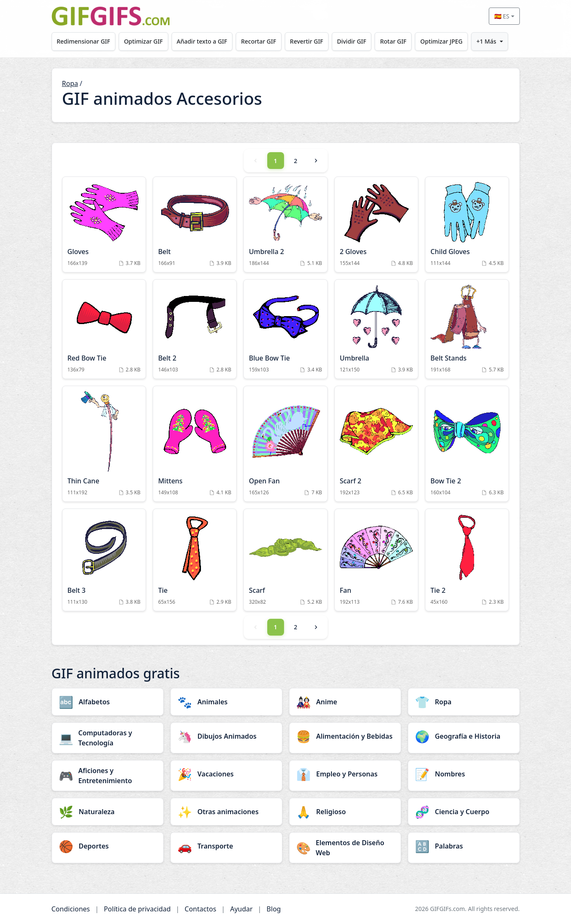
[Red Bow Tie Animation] (104, 329)
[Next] (316, 161)
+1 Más (496, 41)
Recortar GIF (263, 41)
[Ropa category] (464, 702)
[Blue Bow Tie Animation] (285, 329)
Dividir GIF (358, 41)
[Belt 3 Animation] (104, 560)
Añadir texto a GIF (205, 41)
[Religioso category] (345, 812)
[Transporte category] (226, 846)
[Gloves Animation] (104, 225)
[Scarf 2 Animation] (376, 444)
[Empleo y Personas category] (345, 774)
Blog (274, 909)
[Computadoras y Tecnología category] (108, 738)
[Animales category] (226, 702)
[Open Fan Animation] (285, 444)
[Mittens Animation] (195, 444)
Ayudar (241, 909)
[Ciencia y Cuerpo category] (464, 812)
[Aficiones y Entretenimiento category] (108, 776)
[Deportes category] (108, 846)
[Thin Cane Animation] (104, 444)
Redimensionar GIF (84, 41)
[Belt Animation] (195, 225)
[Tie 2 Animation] (467, 560)
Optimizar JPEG (450, 41)
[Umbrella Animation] (376, 329)
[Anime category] (345, 702)
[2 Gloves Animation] (376, 225)
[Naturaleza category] (108, 812)
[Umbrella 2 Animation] (285, 225)
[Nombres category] (464, 774)
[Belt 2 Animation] (195, 329)
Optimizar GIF (145, 41)
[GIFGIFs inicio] (111, 16)
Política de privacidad (137, 909)
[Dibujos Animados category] (226, 736)
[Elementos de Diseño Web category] (345, 848)
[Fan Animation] (376, 560)
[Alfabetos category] (108, 702)
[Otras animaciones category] (226, 812)
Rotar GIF (400, 41)
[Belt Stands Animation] (467, 329)
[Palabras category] (464, 846)
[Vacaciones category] (226, 774)
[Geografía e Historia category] (464, 736)
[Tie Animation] (195, 560)
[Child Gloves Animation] (467, 225)
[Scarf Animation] (285, 560)
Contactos (200, 909)
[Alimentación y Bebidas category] (345, 736)
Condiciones (71, 909)
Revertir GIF (312, 41)
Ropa (70, 83)
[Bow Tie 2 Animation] (467, 444)
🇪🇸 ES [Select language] (502, 16)
